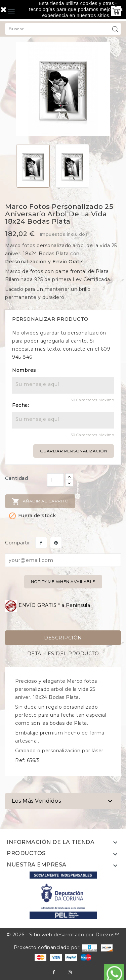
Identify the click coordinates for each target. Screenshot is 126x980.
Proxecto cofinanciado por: (56, 947)
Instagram (70, 972)
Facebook (54, 972)
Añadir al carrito (40, 501)
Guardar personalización (74, 451)
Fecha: (20, 405)
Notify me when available (63, 582)
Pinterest (56, 543)
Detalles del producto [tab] (63, 654)
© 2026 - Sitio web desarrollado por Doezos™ (63, 935)
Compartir (41, 543)
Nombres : (26, 370)
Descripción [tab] (63, 638)
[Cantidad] (55, 480)
